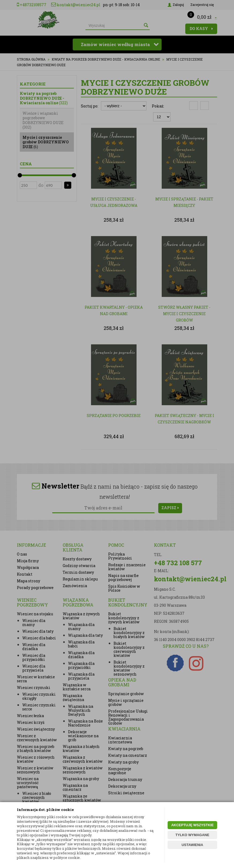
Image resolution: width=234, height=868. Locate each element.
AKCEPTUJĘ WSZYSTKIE (192, 825)
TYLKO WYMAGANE (192, 835)
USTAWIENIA (192, 845)
